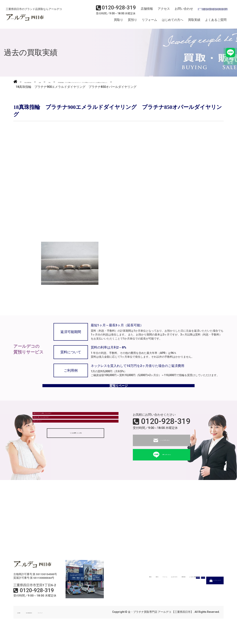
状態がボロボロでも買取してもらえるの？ (64, 431)
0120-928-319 (166, 436)
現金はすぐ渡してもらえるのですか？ (61, 441)
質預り (132, 22)
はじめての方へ (173, 22)
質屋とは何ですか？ (49, 452)
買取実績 (194, 22)
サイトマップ (69, 626)
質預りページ (118, 396)
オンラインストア (210, 11)
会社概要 (23, 626)
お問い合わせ (181, 11)
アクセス (162, 11)
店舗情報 (145, 11)
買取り (118, 22)
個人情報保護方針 (44, 626)
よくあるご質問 (216, 22)
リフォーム (149, 22)
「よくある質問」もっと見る (75, 467)
